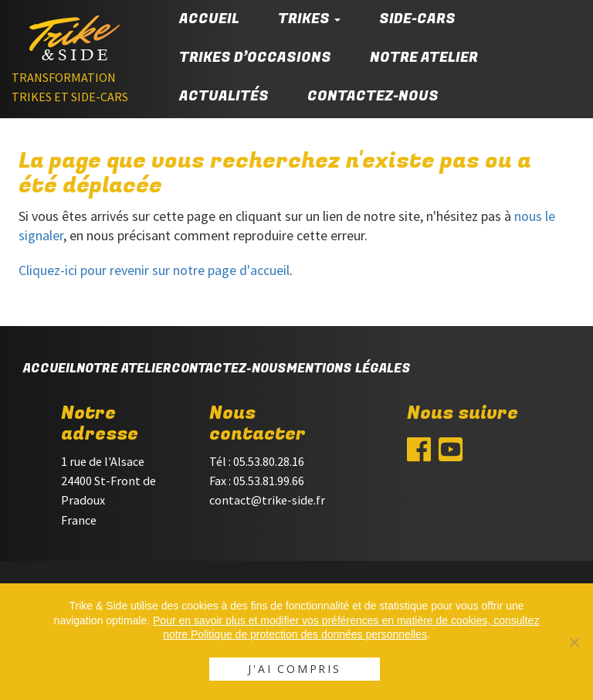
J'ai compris (295, 669)
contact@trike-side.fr (267, 500)
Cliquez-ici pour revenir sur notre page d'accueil (154, 270)
